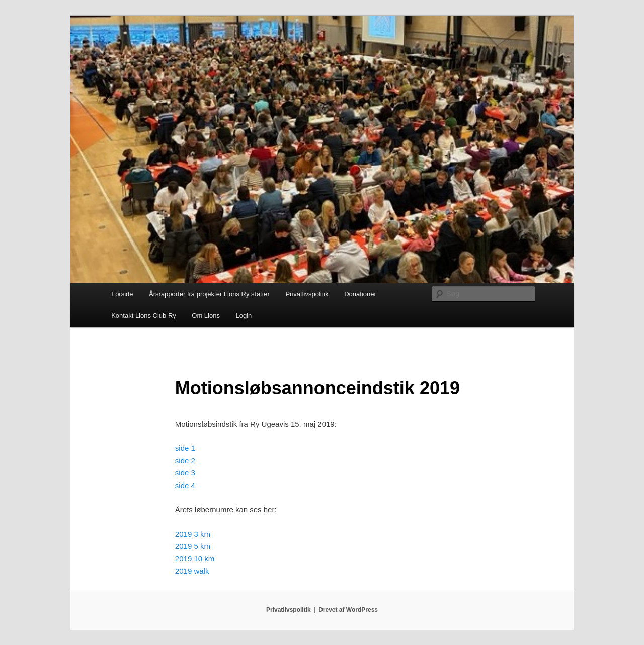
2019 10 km (195, 559)
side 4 (185, 485)
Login (244, 316)
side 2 (185, 461)
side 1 (185, 448)
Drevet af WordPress (348, 610)
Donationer (360, 294)
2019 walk (192, 571)
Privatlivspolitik (307, 294)
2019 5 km (193, 546)
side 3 (185, 473)
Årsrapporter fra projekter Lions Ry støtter (209, 294)
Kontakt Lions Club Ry (144, 316)
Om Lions (206, 316)
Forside (122, 294)
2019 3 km (193, 534)
